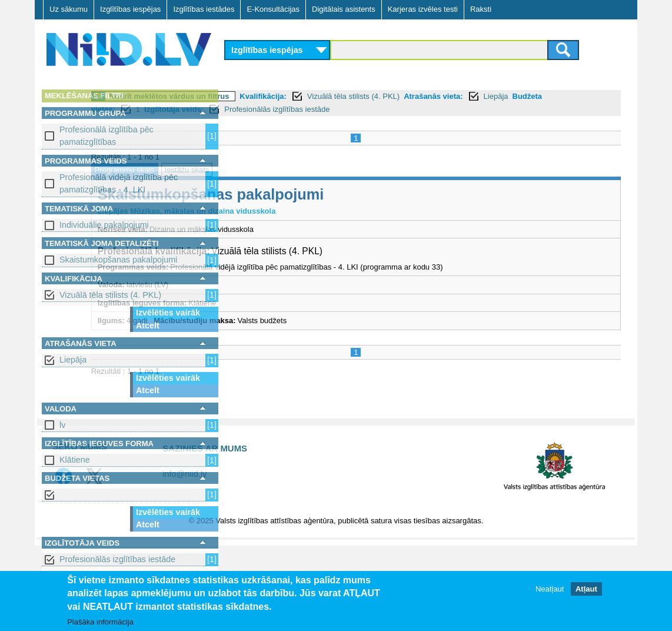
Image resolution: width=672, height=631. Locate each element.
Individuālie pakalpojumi (104, 225)
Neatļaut (550, 589)
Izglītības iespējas (130, 9)
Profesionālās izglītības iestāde (117, 559)
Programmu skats (261, 170)
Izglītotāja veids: (412, 109)
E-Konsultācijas (273, 9)
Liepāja (73, 360)
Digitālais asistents (344, 9)
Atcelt (148, 326)
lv (62, 425)
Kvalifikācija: (400, 96)
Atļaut (586, 589)
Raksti (481, 9)
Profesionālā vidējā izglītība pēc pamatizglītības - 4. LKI (119, 183)
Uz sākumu (69, 9)
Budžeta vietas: (325, 109)
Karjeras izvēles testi (423, 9)
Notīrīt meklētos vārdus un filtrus (306, 96)
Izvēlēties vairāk (168, 313)
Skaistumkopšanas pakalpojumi (118, 260)
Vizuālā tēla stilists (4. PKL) (110, 295)
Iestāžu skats (324, 170)
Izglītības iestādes (204, 9)
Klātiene (75, 460)
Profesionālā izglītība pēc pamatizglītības (107, 136)
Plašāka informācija (100, 622)
